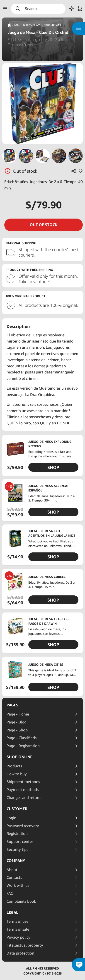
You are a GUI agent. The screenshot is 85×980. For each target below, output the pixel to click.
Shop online (19, 757)
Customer (17, 809)
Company (16, 861)
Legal (12, 912)
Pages (12, 705)
